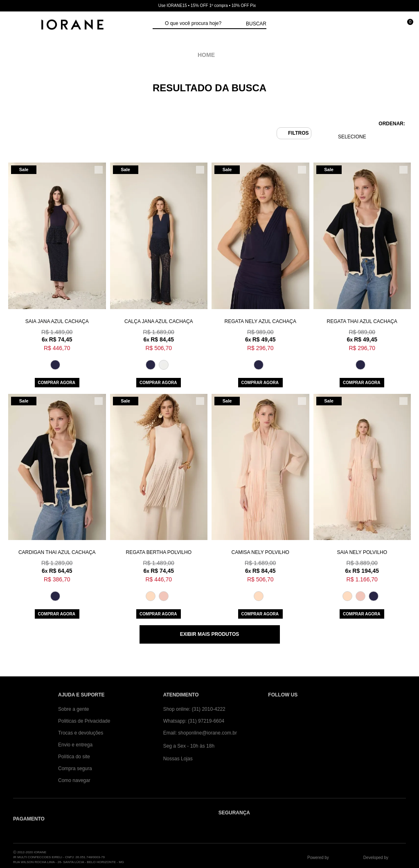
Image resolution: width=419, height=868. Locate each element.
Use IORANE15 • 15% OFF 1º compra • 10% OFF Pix (207, 6)
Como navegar (74, 780)
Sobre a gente (73, 709)
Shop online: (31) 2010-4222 (194, 709)
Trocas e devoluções (81, 733)
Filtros (298, 133)
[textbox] (203, 24)
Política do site (74, 757)
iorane (208, 55)
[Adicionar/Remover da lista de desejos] (99, 170)
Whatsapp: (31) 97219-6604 (194, 721)
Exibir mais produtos (209, 634)
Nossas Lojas (178, 759)
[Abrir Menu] (15, 26)
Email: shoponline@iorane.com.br (200, 733)
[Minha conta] (369, 26)
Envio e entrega (75, 745)
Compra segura (75, 769)
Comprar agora (57, 383)
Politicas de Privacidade (84, 721)
